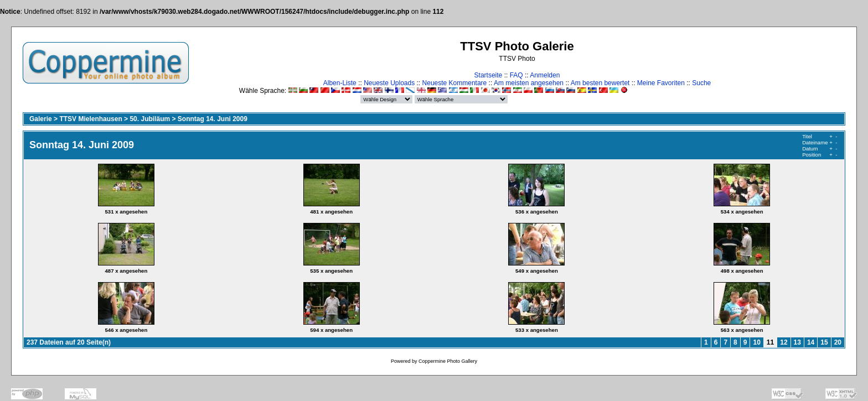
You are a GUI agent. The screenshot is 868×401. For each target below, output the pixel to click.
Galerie (41, 119)
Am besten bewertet (600, 83)
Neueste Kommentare (455, 83)
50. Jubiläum (150, 119)
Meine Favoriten (661, 83)
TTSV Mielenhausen (91, 119)
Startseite (489, 75)
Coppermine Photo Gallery (448, 361)
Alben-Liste (340, 83)
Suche (701, 83)
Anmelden (545, 75)
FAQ (516, 75)
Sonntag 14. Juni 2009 (213, 119)
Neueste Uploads (389, 83)
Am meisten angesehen (529, 83)
